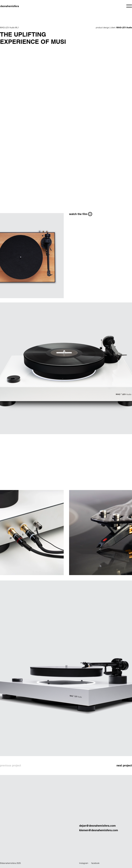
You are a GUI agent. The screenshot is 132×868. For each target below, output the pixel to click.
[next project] (116, 765)
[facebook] (98, 863)
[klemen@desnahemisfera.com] (106, 830)
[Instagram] (85, 863)
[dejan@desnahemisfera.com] (106, 826)
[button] (129, 6)
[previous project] (14, 765)
